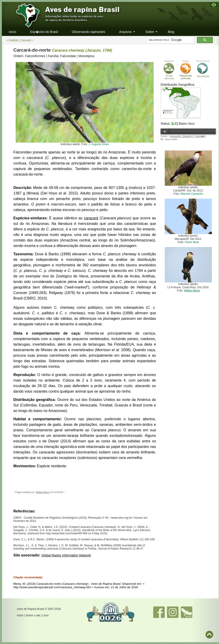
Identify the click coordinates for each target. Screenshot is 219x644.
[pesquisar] (170, 40)
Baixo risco (187, 124)
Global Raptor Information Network (66, 555)
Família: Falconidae (62, 56)
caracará (91, 218)
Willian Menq (42, 492)
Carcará (26, 40)
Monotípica (86, 56)
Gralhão (13, 40)
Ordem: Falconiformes (29, 56)
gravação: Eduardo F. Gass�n (188, 136)
